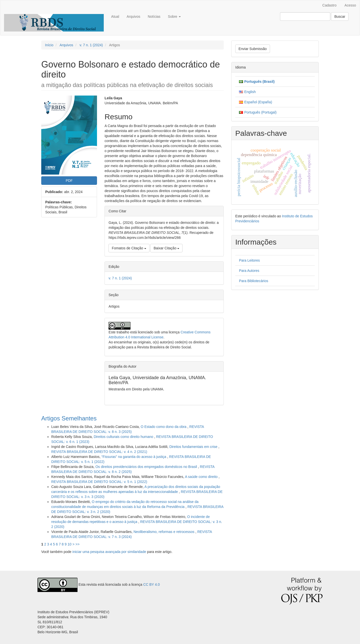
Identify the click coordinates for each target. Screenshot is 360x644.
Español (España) (258, 102)
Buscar (340, 17)
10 (69, 544)
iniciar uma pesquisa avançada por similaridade (109, 552)
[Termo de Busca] (305, 17)
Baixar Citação (166, 248)
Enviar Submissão (253, 49)
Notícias (154, 17)
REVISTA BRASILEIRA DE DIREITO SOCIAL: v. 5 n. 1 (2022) (99, 482)
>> (77, 544)
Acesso (350, 5)
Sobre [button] (174, 17)
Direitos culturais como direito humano (124, 437)
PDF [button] (69, 181)
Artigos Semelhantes (69, 418)
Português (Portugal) (260, 112)
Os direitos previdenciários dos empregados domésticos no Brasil (147, 467)
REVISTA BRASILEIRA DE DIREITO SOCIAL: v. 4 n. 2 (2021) (99, 452)
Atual (115, 17)
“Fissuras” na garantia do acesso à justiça (134, 457)
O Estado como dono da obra (164, 427)
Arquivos (133, 17)
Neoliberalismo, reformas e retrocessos (164, 532)
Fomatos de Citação (129, 248)
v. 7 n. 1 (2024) (91, 45)
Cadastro (329, 5)
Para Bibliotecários (254, 281)
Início (49, 45)
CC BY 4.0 (151, 584)
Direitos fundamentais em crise (194, 447)
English (250, 92)
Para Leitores (249, 260)
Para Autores (249, 271)
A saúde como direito (202, 477)
